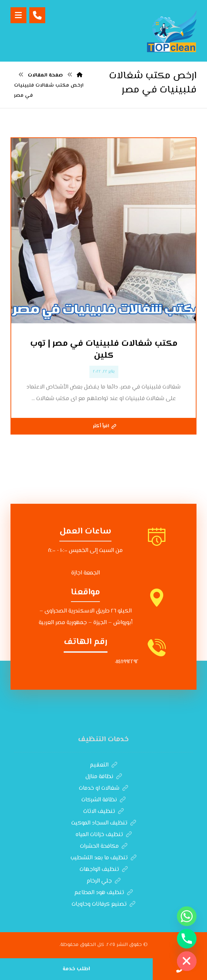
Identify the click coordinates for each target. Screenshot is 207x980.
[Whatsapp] (187, 916)
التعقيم (103, 765)
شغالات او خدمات (103, 788)
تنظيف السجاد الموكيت (104, 823)
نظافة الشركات (103, 800)
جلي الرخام (103, 881)
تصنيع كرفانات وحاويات (103, 904)
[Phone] (187, 939)
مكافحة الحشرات (104, 846)
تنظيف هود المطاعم (103, 893)
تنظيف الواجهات (104, 870)
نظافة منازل (104, 777)
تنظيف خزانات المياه (104, 835)
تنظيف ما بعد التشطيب (103, 858)
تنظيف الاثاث (103, 812)
